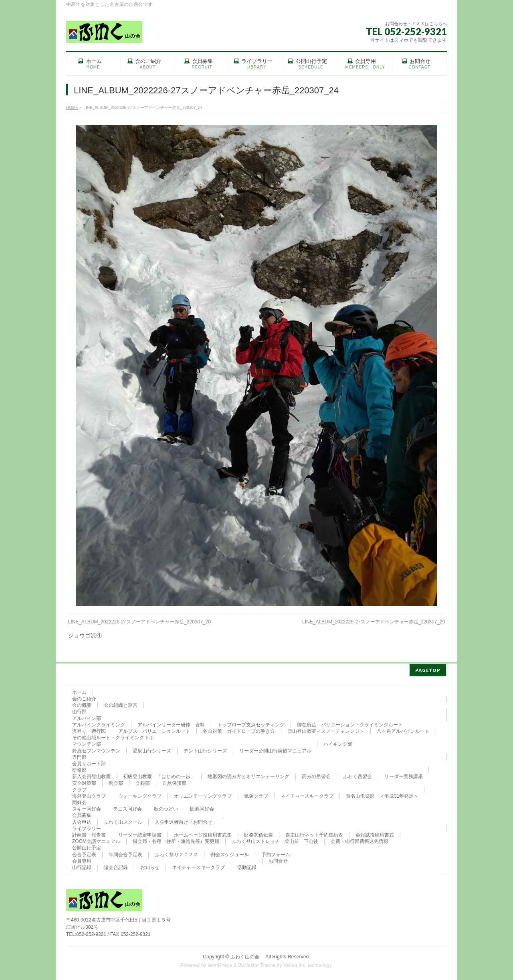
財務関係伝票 (259, 833)
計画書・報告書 (89, 833)
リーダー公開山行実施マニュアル (275, 749)
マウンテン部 (87, 742)
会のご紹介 (84, 697)
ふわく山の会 (247, 955)
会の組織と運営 (121, 704)
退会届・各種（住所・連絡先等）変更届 (176, 840)
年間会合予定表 (125, 853)
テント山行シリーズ (205, 749)
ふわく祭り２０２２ (176, 853)
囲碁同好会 (202, 807)
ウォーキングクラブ (140, 794)
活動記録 (247, 866)
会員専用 (82, 859)
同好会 (79, 801)
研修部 (79, 768)
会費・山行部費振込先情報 (360, 840)
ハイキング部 (338, 742)
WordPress (220, 964)
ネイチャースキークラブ (307, 794)
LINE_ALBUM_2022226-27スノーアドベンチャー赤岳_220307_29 (374, 622)
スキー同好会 (87, 807)
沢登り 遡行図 (89, 730)
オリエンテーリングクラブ (203, 794)
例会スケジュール (230, 853)
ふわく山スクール (123, 821)
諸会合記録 (116, 866)
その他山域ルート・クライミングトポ (113, 736)
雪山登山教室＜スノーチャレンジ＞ (326, 730)
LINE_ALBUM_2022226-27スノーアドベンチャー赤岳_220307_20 (139, 622)
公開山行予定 (87, 846)
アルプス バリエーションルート (154, 730)
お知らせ (150, 866)
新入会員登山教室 (91, 775)
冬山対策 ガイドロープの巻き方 (239, 730)
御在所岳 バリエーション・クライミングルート (350, 723)
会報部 (143, 782)
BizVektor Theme (257, 964)
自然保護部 (174, 782)
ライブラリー (87, 827)
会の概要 (82, 704)
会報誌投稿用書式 (375, 833)
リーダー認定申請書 (140, 833)
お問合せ (278, 859)
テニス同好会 (127, 807)
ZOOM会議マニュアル (96, 840)
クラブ (79, 788)
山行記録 (82, 866)
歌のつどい (166, 807)
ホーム (79, 691)
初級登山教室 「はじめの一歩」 (159, 775)
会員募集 (82, 814)
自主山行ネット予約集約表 (314, 833)
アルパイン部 (87, 717)
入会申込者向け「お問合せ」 (186, 821)
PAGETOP (428, 668)
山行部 (79, 710)
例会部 (116, 782)
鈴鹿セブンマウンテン (96, 749)
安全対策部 (84, 782)
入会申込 (82, 821)
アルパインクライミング (99, 723)
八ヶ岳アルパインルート (403, 730)
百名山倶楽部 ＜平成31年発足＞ (382, 794)
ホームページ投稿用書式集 (203, 833)
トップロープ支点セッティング (251, 723)
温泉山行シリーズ (152, 749)
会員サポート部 (89, 762)
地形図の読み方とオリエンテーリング (248, 775)
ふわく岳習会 (357, 775)
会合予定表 (84, 853)
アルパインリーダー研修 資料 (171, 723)
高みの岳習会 (316, 775)
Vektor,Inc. (295, 964)
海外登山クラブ (89, 794)
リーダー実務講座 (404, 775)
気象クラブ (256, 794)
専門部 (79, 756)
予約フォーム (276, 853)
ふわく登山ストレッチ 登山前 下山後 (275, 840)
